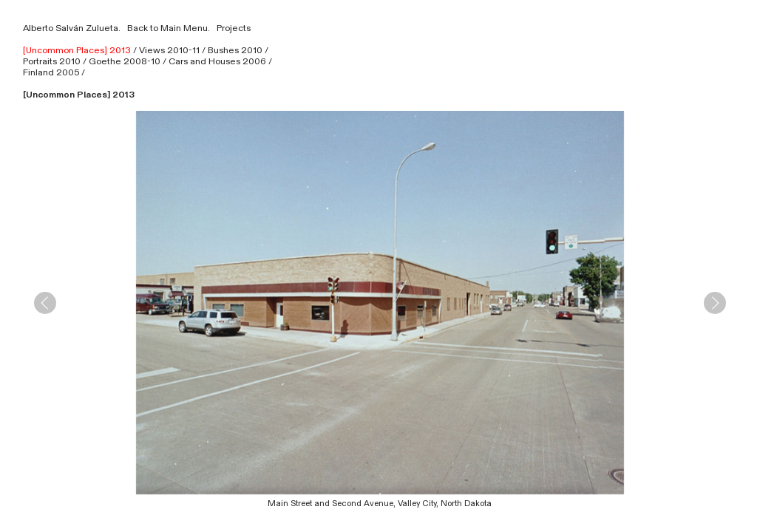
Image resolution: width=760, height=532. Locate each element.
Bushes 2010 (235, 50)
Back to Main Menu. (166, 28)
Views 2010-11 (169, 50)
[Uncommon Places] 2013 (77, 50)
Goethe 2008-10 (125, 61)
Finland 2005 (51, 72)
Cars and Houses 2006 (217, 61)
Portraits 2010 (52, 61)
